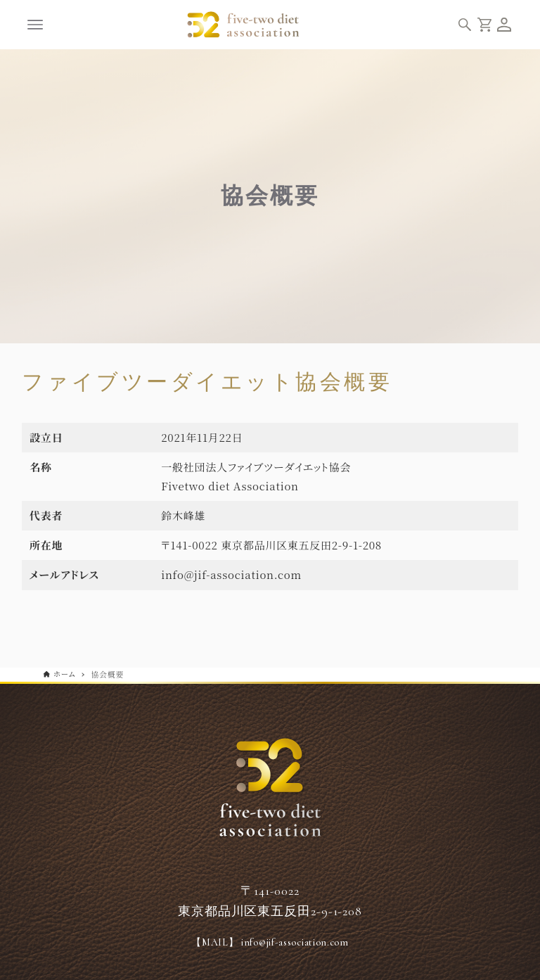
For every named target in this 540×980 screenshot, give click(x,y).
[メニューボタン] (35, 25)
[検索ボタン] (465, 25)
